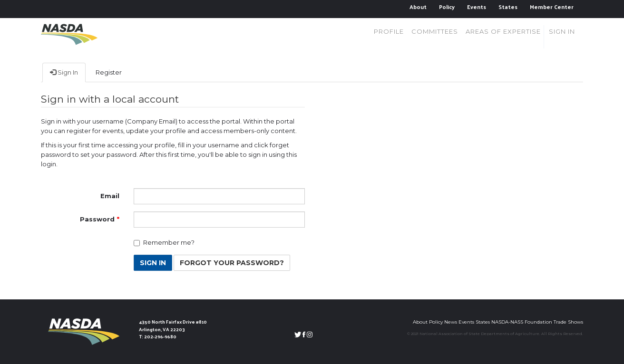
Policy (447, 7)
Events (477, 7)
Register (109, 72)
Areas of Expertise (503, 31)
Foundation (538, 322)
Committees (435, 31)
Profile (389, 31)
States (508, 7)
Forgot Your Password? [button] (232, 263)
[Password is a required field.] (219, 220)
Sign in (562, 31)
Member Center (552, 7)
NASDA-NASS (507, 322)
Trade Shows (568, 322)
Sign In (64, 72)
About (418, 7)
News (451, 322)
